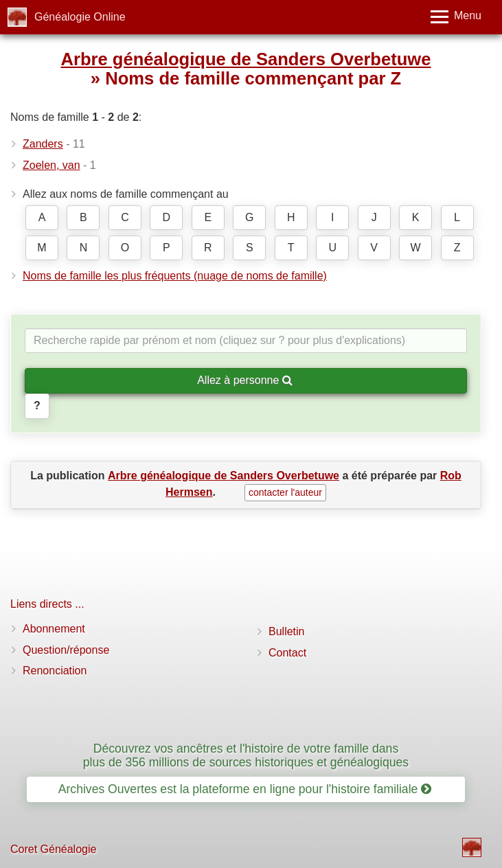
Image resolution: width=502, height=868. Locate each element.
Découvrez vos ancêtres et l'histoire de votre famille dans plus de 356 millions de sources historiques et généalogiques (246, 755)
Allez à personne (245, 380)
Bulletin (286, 631)
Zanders (43, 144)
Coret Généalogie (53, 849)
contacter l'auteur (285, 492)
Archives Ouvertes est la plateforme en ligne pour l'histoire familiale (245, 789)
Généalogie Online (80, 17)
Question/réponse (66, 650)
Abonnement (54, 629)
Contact (287, 653)
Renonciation (55, 671)
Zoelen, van (52, 165)
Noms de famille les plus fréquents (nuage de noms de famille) (175, 276)
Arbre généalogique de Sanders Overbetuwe (246, 59)
